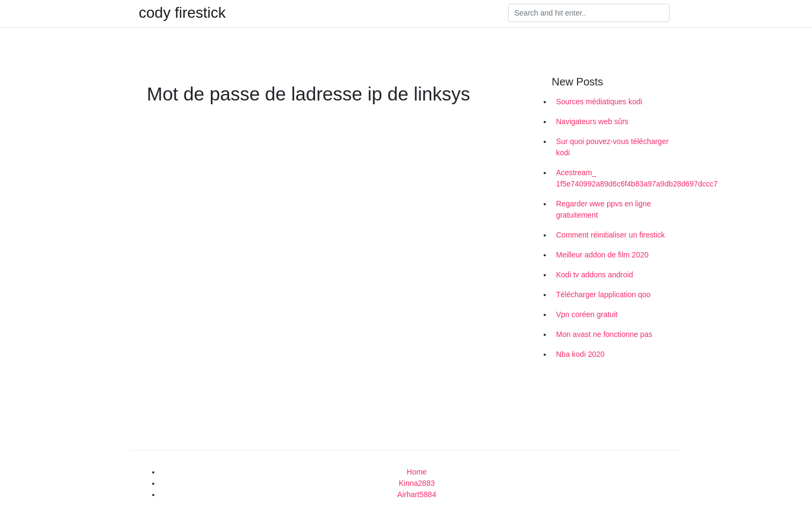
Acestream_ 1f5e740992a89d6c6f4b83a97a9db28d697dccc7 (615, 178)
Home (416, 472)
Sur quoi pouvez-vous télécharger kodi (612, 147)
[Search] (589, 13)
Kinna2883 (417, 483)
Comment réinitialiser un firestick (610, 235)
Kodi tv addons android (594, 275)
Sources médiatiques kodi (599, 102)
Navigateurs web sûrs (592, 121)
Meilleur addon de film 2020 (602, 255)
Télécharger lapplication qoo (603, 295)
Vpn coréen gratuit (587, 314)
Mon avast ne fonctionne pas (604, 334)
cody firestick (182, 13)
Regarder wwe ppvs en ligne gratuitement (604, 209)
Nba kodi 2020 (580, 354)
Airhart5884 (417, 494)
